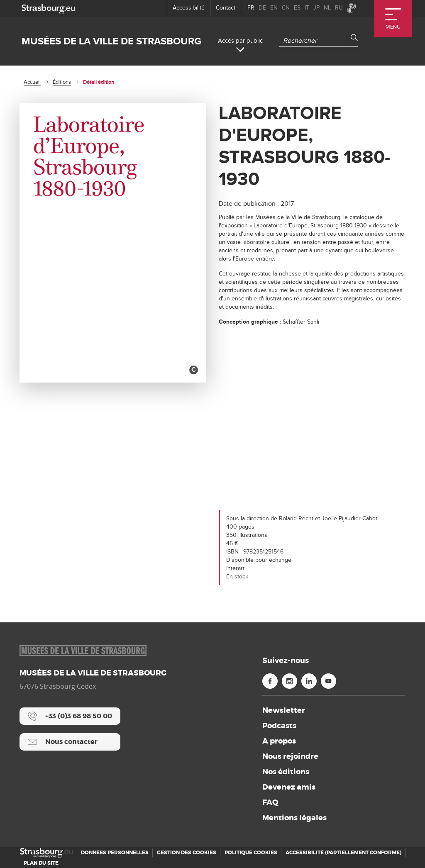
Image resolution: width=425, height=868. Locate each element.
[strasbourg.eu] (48, 8)
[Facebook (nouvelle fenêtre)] (270, 681)
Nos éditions (286, 772)
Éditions (62, 82)
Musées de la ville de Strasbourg (111, 41)
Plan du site (41, 863)
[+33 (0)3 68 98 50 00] (70, 716)
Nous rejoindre (290, 756)
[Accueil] (46, 853)
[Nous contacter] (70, 742)
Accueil (32, 82)
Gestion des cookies (187, 853)
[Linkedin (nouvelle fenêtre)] (309, 681)
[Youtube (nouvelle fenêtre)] (329, 681)
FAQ (270, 802)
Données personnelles (115, 853)
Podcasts (279, 726)
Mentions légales (294, 818)
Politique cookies (251, 853)
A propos (279, 741)
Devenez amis (289, 787)
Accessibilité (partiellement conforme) (343, 853)
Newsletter (284, 710)
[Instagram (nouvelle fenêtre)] (289, 681)
